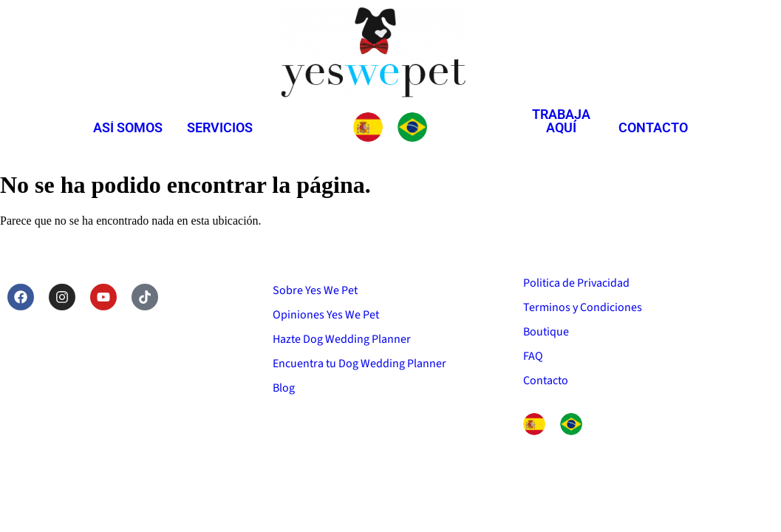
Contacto (653, 127)
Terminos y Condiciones (583, 307)
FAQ (533, 356)
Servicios (220, 127)
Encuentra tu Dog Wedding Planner (359, 364)
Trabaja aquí (561, 121)
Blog (284, 388)
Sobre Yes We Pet (315, 290)
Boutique (546, 332)
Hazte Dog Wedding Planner (342, 339)
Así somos (128, 127)
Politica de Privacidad (576, 283)
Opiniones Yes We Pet (326, 315)
